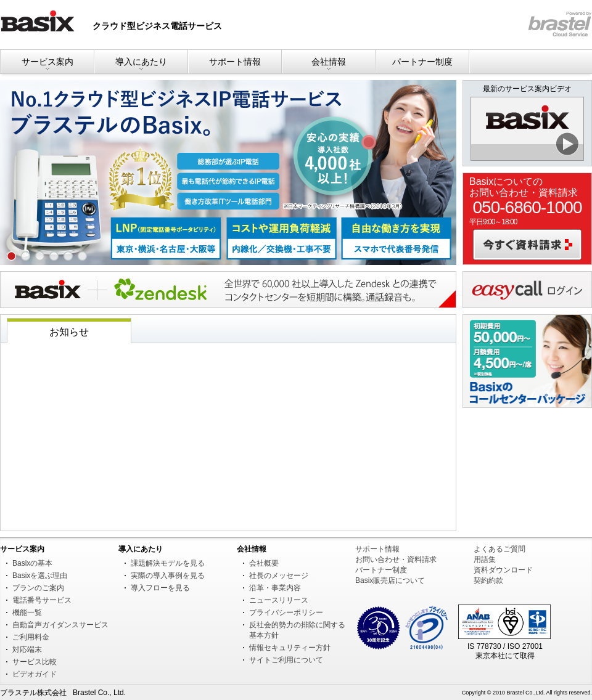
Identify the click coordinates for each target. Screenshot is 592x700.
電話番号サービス (42, 600)
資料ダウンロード (503, 570)
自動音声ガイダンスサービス (60, 625)
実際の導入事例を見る (168, 576)
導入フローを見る (160, 588)
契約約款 (488, 580)
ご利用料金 (31, 637)
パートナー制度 (422, 62)
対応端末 (27, 649)
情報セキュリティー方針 (290, 648)
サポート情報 (235, 62)
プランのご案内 (38, 588)
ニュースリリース (279, 600)
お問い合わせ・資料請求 (396, 560)
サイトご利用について (286, 660)
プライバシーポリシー (286, 612)
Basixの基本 (32, 563)
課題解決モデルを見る (168, 563)
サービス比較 (35, 662)
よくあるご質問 (499, 549)
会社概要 (264, 563)
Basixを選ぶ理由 (40, 576)
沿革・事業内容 (275, 588)
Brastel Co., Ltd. (99, 693)
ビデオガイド (35, 674)
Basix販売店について (390, 580)
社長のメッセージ (279, 576)
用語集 (485, 560)
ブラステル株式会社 (33, 693)
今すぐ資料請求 (527, 245)
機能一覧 (27, 612)
